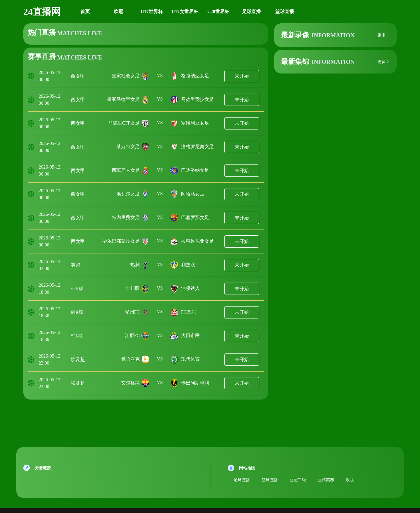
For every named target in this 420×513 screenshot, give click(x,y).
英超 (76, 265)
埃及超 (78, 359)
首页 (85, 12)
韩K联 (77, 289)
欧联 (350, 480)
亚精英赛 (326, 480)
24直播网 (42, 12)
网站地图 (247, 468)
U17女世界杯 (185, 12)
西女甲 (78, 76)
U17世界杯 (152, 12)
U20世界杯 (218, 12)
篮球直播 (285, 12)
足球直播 (251, 12)
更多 (381, 35)
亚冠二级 (298, 480)
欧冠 (118, 12)
